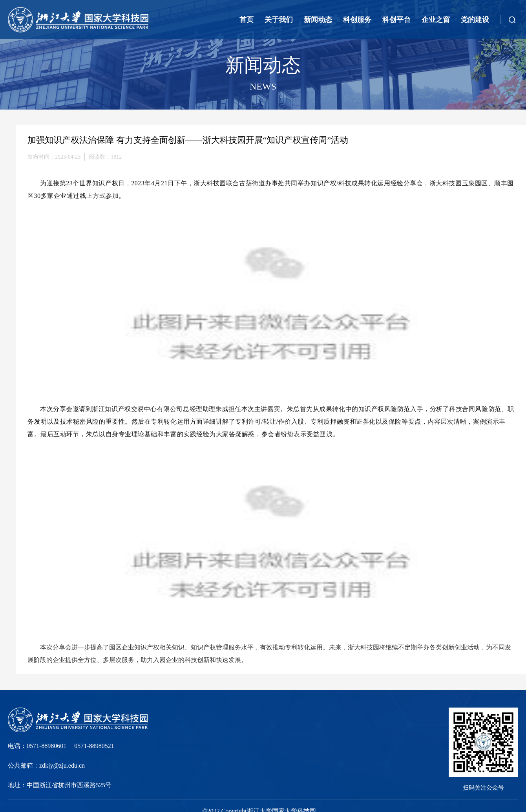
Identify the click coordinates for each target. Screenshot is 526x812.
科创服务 (357, 20)
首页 (247, 20)
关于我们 (279, 20)
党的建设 (475, 20)
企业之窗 (436, 20)
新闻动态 (318, 20)
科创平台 (396, 20)
